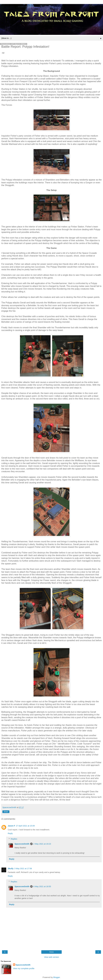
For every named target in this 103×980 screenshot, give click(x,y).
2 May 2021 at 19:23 (42, 844)
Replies (14, 839)
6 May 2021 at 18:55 (42, 886)
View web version (51, 957)
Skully (11, 869)
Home (51, 952)
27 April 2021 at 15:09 (25, 826)
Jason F (11, 826)
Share (6, 812)
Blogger (57, 977)
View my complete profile (24, 968)
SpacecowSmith (22, 844)
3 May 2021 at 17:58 (23, 869)
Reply (10, 833)
